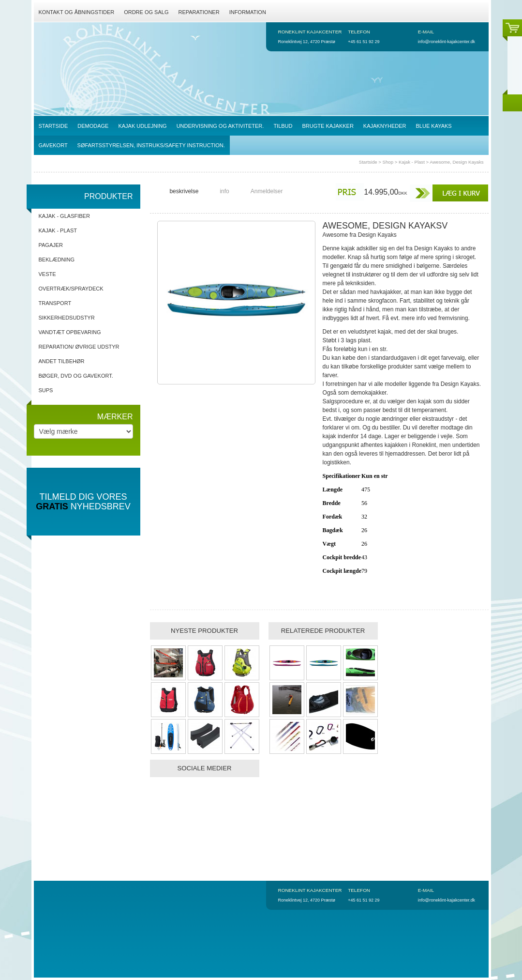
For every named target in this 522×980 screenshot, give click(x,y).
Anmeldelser (267, 191)
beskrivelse (184, 191)
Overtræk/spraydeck (71, 289)
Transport (55, 303)
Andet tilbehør (62, 361)
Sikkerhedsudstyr (67, 318)
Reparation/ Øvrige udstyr (79, 347)
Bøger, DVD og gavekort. (76, 376)
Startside (368, 162)
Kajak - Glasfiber (64, 216)
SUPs (46, 390)
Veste (47, 274)
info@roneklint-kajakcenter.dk (447, 42)
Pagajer (51, 245)
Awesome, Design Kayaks (456, 162)
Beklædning (57, 260)
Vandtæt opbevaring (70, 332)
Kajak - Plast (412, 162)
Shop (388, 162)
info (224, 191)
